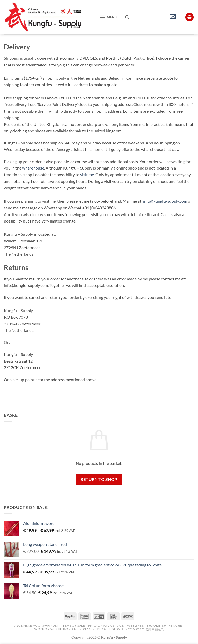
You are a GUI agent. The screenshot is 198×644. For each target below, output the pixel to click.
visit (84, 175)
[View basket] (189, 17)
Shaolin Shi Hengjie (165, 626)
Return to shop (99, 479)
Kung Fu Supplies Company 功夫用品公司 (131, 629)
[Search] (127, 17)
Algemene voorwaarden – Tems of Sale (50, 626)
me (91, 175)
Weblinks (135, 626)
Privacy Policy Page (106, 626)
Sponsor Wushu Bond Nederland (64, 629)
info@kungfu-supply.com (165, 201)
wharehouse (33, 168)
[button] (108, 17)
